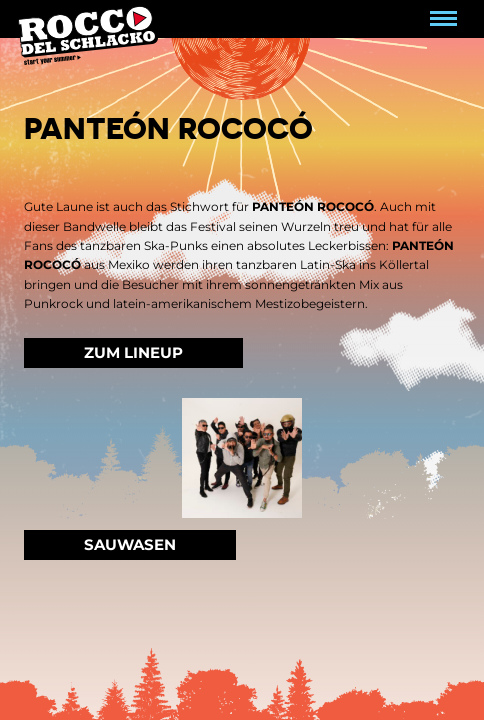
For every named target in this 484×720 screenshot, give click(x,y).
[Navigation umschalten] (443, 19)
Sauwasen (130, 544)
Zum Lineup (133, 352)
